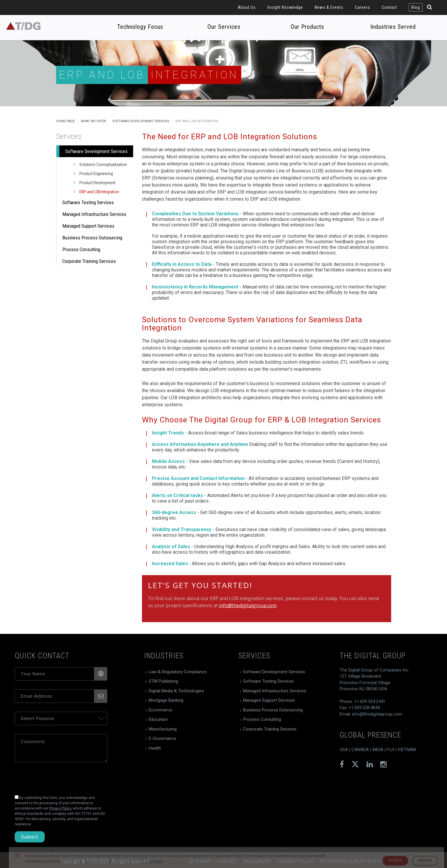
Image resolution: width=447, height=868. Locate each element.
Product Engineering (96, 174)
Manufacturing (163, 729)
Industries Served (393, 27)
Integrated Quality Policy (352, 861)
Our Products (307, 27)
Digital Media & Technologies (176, 691)
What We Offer (93, 121)
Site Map (200, 861)
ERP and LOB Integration (99, 192)
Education (158, 719)
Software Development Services (141, 121)
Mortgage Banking (166, 700)
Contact (389, 7)
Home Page (65, 121)
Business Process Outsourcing (92, 238)
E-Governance (162, 738)
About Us (247, 7)
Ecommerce (160, 710)
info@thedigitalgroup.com (248, 605)
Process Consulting (81, 249)
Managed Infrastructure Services (94, 214)
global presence (370, 735)
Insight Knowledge (285, 7)
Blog (416, 7)
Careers (363, 7)
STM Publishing (163, 681)
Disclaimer (257, 861)
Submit (30, 837)
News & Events (329, 7)
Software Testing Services (88, 202)
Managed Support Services (88, 226)
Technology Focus (140, 27)
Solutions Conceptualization (103, 164)
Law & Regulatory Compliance (178, 672)
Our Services (224, 27)
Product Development (97, 183)
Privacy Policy (296, 861)
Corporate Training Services (89, 261)
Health (155, 748)
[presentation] (55, 777)
